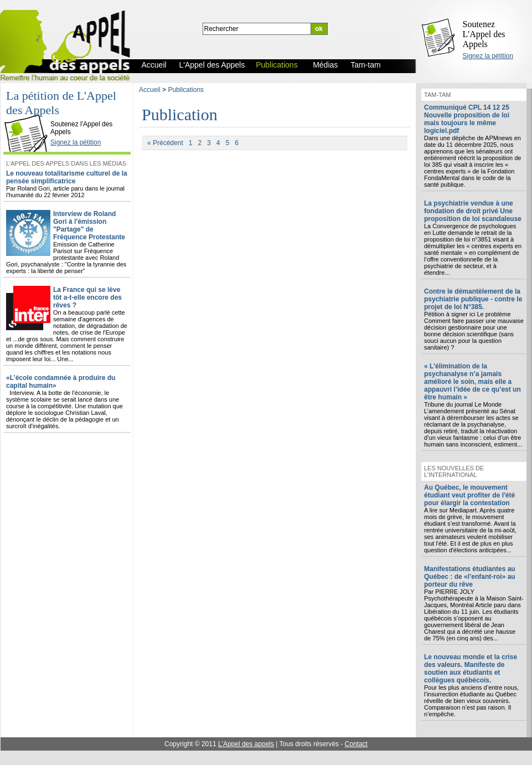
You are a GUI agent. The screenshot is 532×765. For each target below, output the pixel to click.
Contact (356, 744)
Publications (186, 90)
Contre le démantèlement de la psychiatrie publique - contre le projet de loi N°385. (473, 299)
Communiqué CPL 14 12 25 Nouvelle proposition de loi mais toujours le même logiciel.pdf (467, 119)
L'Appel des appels (246, 744)
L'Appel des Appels (29, 115)
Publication (180, 114)
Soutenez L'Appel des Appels (484, 34)
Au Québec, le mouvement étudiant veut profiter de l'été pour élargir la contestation (469, 495)
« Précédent (165, 143)
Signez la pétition (488, 56)
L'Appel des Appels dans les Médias (66, 163)
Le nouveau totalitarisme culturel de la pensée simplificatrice (67, 177)
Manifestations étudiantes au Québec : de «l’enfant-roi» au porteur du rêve (470, 577)
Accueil (150, 90)
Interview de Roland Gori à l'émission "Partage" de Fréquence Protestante (89, 225)
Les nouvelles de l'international (454, 471)
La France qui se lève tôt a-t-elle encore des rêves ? (87, 297)
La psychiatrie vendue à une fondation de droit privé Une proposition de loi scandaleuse (473, 211)
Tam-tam (437, 95)
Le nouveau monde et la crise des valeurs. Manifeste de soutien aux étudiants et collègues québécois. (471, 669)
